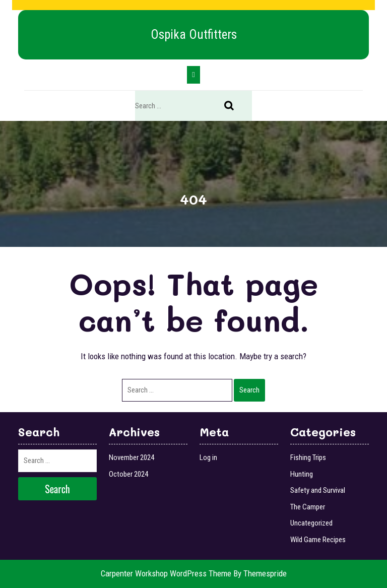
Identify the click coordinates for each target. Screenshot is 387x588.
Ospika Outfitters (194, 35)
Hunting (302, 474)
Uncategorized (311, 523)
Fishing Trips (308, 458)
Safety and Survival (318, 490)
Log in (208, 458)
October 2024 (128, 474)
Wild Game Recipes (318, 540)
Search (234, 106)
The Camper (308, 507)
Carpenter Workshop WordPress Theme (166, 573)
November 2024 (132, 458)
